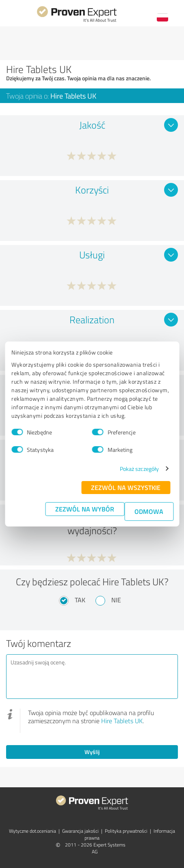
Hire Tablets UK (122, 721)
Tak (80, 600)
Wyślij (92, 752)
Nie (116, 600)
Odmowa (149, 511)
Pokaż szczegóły (140, 469)
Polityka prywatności (126, 831)
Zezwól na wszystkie (126, 487)
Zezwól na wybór (85, 509)
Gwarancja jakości (80, 831)
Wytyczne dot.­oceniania (32, 831)
